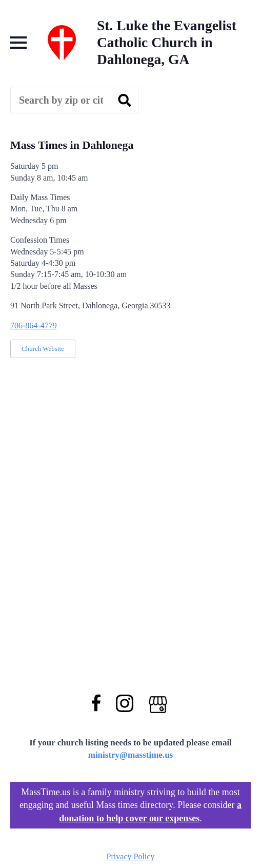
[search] (125, 101)
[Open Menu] (18, 43)
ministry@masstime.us (131, 755)
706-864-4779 (34, 325)
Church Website (43, 349)
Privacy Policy (131, 856)
